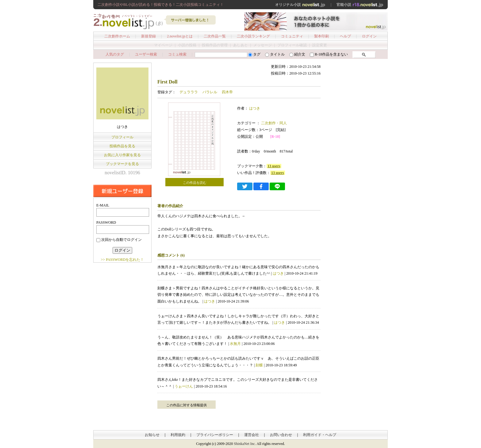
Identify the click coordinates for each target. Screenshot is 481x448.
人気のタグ (115, 54)
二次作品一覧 (215, 36)
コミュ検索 (177, 54)
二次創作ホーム (117, 36)
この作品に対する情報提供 (187, 405)
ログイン (369, 36)
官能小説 (360, 5)
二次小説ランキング (253, 36)
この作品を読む (195, 183)
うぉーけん (184, 386)
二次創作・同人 (273, 123)
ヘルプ (345, 36)
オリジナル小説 (300, 5)
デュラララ (189, 92)
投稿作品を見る (122, 146)
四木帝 (227, 92)
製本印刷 (321, 36)
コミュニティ (292, 36)
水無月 (235, 344)
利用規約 (178, 435)
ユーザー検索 (146, 54)
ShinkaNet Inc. (245, 444)
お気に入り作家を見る (122, 155)
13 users (274, 166)
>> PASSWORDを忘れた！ (123, 260)
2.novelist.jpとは (180, 36)
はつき (255, 108)
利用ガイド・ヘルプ (320, 435)
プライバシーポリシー (215, 435)
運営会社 (252, 435)
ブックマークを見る (122, 164)
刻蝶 (259, 365)
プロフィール (122, 137)
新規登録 (148, 36)
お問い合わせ (281, 435)
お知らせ (152, 435)
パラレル (210, 92)
